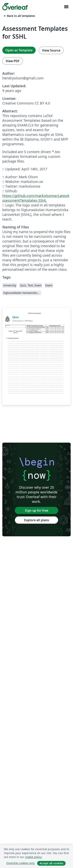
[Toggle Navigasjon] (66, 7)
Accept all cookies (51, 863)
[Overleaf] (15, 7)
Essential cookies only (21, 863)
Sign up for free (37, 510)
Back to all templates (19, 16)
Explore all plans (37, 520)
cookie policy (33, 857)
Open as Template (19, 50)
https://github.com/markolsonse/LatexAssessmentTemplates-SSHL (36, 198)
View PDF (13, 61)
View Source (51, 50)
